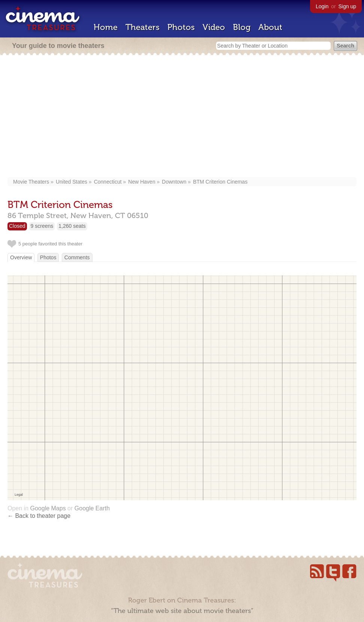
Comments (77, 257)
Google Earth (92, 508)
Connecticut (108, 182)
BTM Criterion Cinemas (220, 182)
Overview (21, 257)
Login (322, 6)
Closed (17, 226)
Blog (242, 27)
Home (106, 27)
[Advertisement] (182, 117)
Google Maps (48, 508)
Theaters (142, 27)
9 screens (42, 226)
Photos (181, 27)
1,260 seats (72, 226)
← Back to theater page (39, 516)
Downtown (174, 182)
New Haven (142, 182)
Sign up (347, 6)
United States (72, 182)
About (270, 27)
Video (214, 27)
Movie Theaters (31, 182)
